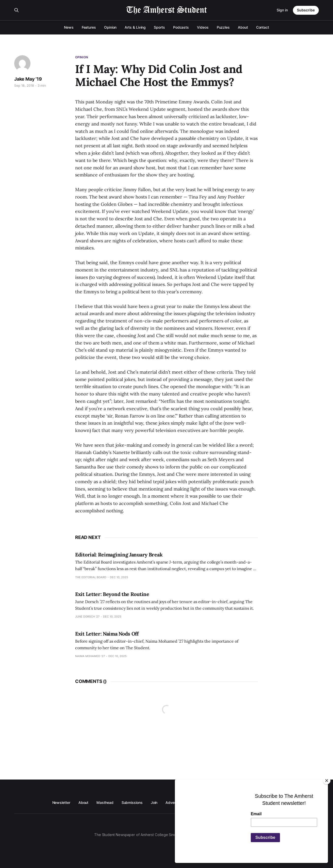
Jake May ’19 (28, 79)
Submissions (132, 802)
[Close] (327, 781)
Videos (203, 27)
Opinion (110, 27)
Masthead (105, 802)
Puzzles (223, 27)
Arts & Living (135, 27)
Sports (159, 27)
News (69, 27)
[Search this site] (16, 10)
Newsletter (61, 802)
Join (154, 802)
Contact (263, 27)
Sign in (282, 10)
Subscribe (306, 10)
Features (89, 27)
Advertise (173, 802)
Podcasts (181, 27)
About (243, 27)
